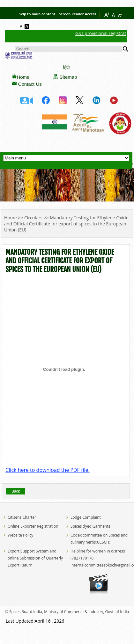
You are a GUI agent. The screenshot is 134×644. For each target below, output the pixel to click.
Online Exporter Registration (33, 526)
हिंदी (66, 67)
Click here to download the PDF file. (47, 470)
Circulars (33, 218)
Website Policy (20, 535)
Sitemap (68, 77)
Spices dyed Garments (90, 526)
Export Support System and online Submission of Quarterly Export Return (35, 558)
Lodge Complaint (86, 517)
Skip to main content (37, 14)
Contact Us (30, 84)
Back (16, 491)
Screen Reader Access (78, 14)
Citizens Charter (22, 517)
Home (23, 77)
